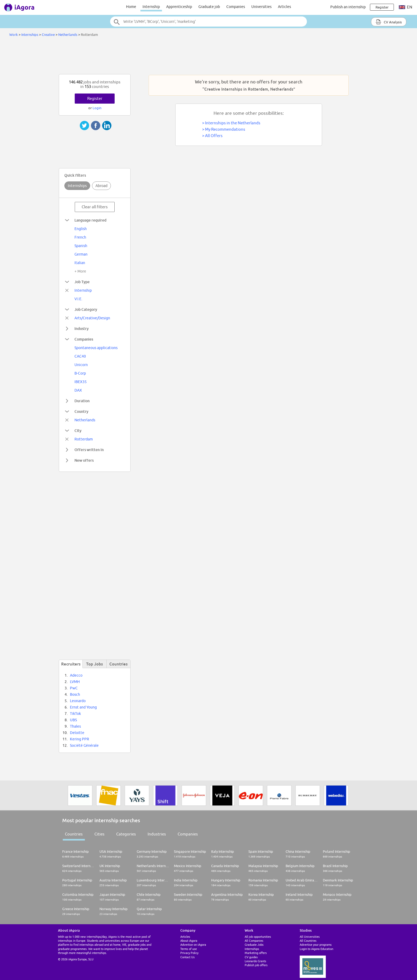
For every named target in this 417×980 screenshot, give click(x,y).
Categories (126, 834)
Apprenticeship (179, 7)
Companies (236, 7)
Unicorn (81, 365)
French (80, 237)
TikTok (75, 714)
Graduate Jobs (254, 945)
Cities (99, 834)
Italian (80, 263)
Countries (74, 834)
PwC (74, 688)
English (81, 229)
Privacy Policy (189, 953)
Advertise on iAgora (193, 945)
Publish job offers (256, 965)
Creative (48, 35)
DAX (78, 390)
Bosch (75, 694)
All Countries (308, 941)
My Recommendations (225, 129)
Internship (151, 7)
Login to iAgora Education (316, 949)
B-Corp (80, 373)
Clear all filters (95, 207)
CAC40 (80, 356)
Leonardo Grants (255, 961)
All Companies (254, 941)
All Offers (214, 136)
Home (131, 7)
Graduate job (209, 7)
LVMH (75, 682)
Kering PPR (80, 739)
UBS (73, 720)
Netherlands (68, 35)
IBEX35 (81, 382)
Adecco (76, 675)
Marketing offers (256, 953)
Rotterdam (84, 439)
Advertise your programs (316, 945)
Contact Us (187, 957)
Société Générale (84, 745)
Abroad (101, 186)
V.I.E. (78, 299)
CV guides (251, 957)
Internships (30, 35)
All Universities (310, 937)
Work (14, 35)
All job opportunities (258, 937)
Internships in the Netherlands (233, 123)
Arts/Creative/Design (92, 318)
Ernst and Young (83, 707)
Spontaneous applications (96, 348)
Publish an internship (348, 7)
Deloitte (77, 733)
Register (95, 98)
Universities (261, 7)
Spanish (81, 246)
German (81, 254)
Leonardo (78, 701)
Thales (75, 726)
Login (97, 108)
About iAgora (189, 941)
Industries (157, 834)
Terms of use (189, 949)
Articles (284, 7)
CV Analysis (389, 22)
